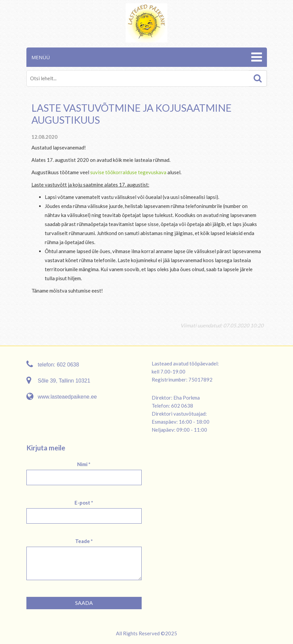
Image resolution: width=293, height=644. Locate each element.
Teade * (84, 541)
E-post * (84, 503)
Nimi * (84, 464)
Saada (84, 603)
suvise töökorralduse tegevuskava (128, 172)
